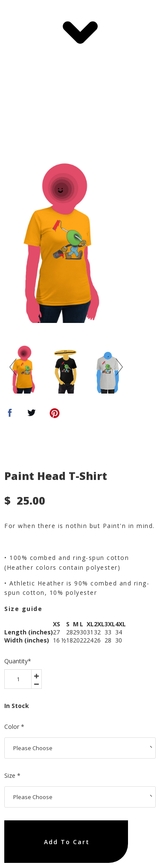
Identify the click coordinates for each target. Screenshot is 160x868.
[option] (66, 241)
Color (14, 727)
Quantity (18, 661)
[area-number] (18, 679)
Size (12, 775)
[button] (80, 33)
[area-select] (80, 748)
